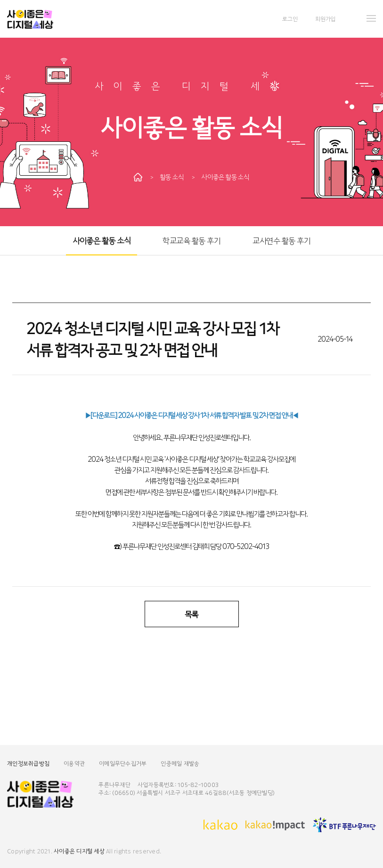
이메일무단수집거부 (123, 763)
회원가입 (325, 19)
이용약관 (74, 763)
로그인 (290, 19)
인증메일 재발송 (180, 763)
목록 (191, 614)
